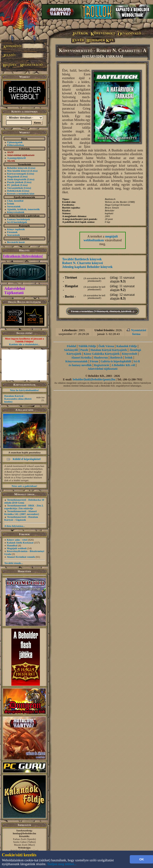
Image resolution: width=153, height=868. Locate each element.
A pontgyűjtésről (16, 158)
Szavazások (14, 235)
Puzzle (84, 350)
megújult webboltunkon (101, 238)
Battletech (116, 358)
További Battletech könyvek (82, 259)
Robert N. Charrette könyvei (83, 263)
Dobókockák (14, 191)
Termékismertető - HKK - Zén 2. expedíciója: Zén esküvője (24, 507)
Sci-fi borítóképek (17, 222)
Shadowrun (101, 358)
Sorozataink (14, 206)
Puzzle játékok (15, 182)
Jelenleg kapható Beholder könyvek (87, 267)
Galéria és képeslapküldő (116, 361)
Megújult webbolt (17, 548)
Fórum (94, 361)
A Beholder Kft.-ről (123, 365)
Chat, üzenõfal (15, 201)
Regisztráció (101, 365)
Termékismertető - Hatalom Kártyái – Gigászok (21, 518)
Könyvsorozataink (77, 361)
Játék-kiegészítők (17, 179)
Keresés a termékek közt (21, 194)
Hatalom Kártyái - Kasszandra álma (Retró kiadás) (18, 399)
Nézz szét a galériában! (24, 486)
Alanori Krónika (81, 358)
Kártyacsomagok (17, 174)
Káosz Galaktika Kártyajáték (102, 354)
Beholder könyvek (17, 168)
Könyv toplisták (16, 229)
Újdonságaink (15, 142)
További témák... (14, 563)
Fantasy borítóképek (19, 219)
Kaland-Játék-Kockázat (20, 543)
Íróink (11, 204)
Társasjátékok (15, 188)
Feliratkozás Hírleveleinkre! (23, 256)
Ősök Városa (106, 346)
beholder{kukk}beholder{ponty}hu (94, 379)
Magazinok (13, 176)
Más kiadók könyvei (18, 171)
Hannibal (12, 545)
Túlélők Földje (87, 346)
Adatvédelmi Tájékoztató (15, 291)
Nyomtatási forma (139, 332)
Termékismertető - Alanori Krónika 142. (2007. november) (22, 513)
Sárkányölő (71, 350)
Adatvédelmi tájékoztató (103, 369)
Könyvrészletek (16, 212)
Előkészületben (16, 145)
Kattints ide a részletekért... (24, 344)
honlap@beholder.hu (24, 833)
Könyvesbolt (130, 354)
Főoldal (72, 346)
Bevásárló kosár (16, 242)
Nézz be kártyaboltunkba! (24, 390)
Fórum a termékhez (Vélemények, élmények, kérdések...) (102, 311)
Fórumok (12, 232)
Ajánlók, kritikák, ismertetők (23, 209)
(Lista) (32, 168)
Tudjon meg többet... (62, 864)
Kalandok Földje (127, 346)
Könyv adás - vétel (17, 540)
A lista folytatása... (14, 526)
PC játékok (13, 185)
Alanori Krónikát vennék (21, 557)
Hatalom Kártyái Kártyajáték (109, 350)
